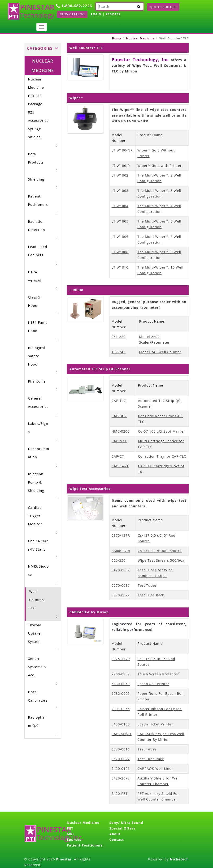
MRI (70, 834)
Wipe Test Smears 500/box (161, 560)
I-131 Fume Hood (38, 327)
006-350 (119, 560)
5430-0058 (121, 684)
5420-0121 (121, 769)
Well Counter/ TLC (37, 600)
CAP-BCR (119, 416)
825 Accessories (38, 116)
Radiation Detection (37, 226)
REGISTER (113, 14)
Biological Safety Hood (37, 356)
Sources (74, 840)
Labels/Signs (38, 428)
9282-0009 (121, 693)
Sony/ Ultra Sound (126, 823)
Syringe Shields (35, 133)
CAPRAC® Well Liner (155, 769)
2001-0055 (121, 709)
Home (117, 38)
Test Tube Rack (151, 595)
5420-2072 (121, 778)
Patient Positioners (38, 200)
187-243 (119, 352)
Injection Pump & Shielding (36, 482)
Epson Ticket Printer (155, 724)
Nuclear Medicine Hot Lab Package (36, 92)
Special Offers (122, 828)
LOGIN (96, 14)
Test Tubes (147, 585)
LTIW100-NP (122, 150)
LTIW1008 (120, 252)
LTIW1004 (120, 206)
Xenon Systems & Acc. (37, 667)
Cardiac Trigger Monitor (35, 516)
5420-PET (120, 794)
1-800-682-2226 (74, 6)
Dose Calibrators (38, 696)
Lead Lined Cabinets (38, 251)
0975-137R (121, 535)
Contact (117, 840)
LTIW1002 (120, 175)
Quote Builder (163, 7)
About (115, 834)
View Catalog (72, 14)
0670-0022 (121, 595)
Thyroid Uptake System (35, 633)
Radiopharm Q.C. (37, 721)
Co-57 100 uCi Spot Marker (162, 431)
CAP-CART (120, 466)
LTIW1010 (120, 267)
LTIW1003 (120, 191)
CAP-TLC (119, 401)
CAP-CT (118, 456)
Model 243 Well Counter (160, 352)
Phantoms (37, 381)
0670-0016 (121, 585)
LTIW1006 (120, 237)
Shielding (36, 179)
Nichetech (179, 859)
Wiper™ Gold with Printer (160, 166)
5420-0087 (121, 570)
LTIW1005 (120, 221)
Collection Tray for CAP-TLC (162, 456)
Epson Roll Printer (153, 684)
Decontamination (39, 453)
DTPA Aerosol (35, 276)
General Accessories (38, 402)
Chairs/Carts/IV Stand (38, 545)
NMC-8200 (121, 431)
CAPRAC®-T (122, 734)
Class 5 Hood (34, 301)
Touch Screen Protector (158, 674)
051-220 (119, 337)
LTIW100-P (121, 166)
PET (70, 828)
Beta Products (36, 158)
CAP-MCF (119, 441)
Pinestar (64, 859)
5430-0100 (121, 724)
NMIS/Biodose (39, 570)
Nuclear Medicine (140, 38)
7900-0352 (121, 674)
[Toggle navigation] (42, 27)
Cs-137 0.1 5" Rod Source (160, 551)
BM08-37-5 (121, 551)
